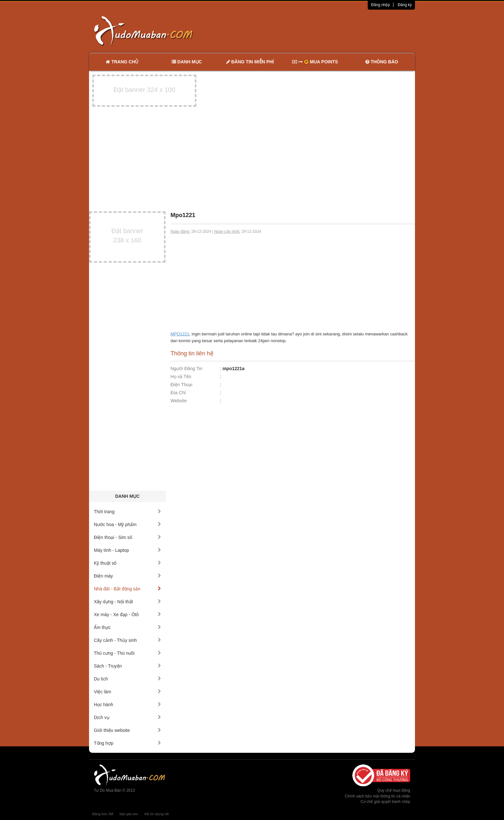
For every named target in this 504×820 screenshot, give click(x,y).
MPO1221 (180, 334)
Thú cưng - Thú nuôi (127, 653)
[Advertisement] (320, 31)
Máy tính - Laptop (127, 550)
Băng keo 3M (103, 814)
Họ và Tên (181, 377)
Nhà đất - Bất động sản (127, 589)
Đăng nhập (380, 5)
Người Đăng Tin (187, 369)
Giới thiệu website (127, 730)
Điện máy (127, 576)
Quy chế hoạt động (394, 790)
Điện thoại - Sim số (127, 537)
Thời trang (127, 512)
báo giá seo (129, 814)
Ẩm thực (127, 627)
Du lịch (127, 679)
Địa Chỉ (178, 393)
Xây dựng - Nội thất (127, 602)
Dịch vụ (127, 717)
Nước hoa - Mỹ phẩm (127, 524)
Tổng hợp (127, 743)
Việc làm (127, 692)
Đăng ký (405, 5)
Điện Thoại (182, 385)
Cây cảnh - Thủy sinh (127, 640)
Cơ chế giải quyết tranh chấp (385, 802)
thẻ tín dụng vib (157, 814)
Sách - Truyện (127, 666)
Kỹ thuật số (127, 563)
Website (179, 401)
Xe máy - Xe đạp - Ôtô (127, 615)
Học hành (127, 705)
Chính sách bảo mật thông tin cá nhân (378, 796)
